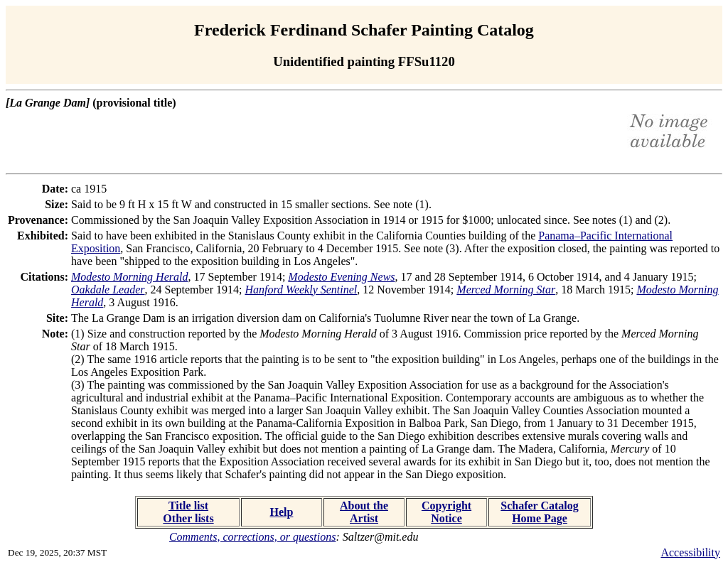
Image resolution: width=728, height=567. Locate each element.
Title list (188, 506)
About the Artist (364, 512)
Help (282, 512)
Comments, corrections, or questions (253, 537)
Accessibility (690, 552)
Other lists (188, 518)
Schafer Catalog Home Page (539, 512)
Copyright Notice (446, 512)
